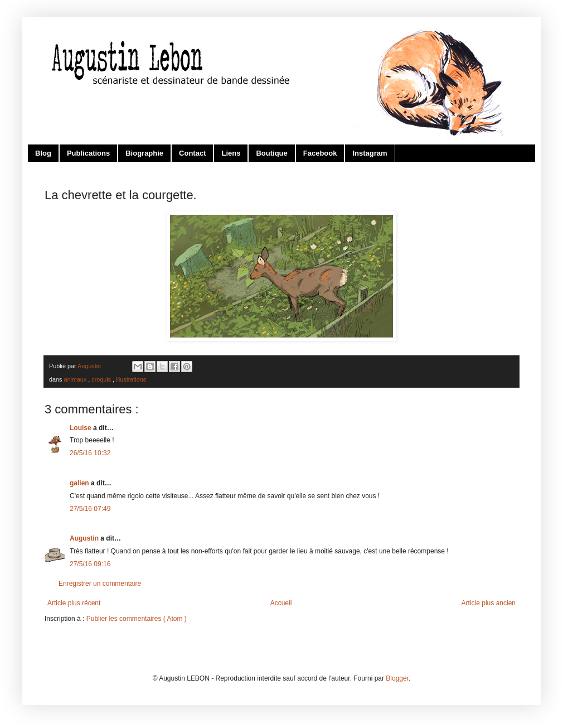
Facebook (320, 153)
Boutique (271, 153)
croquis (102, 379)
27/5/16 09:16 (90, 564)
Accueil (281, 603)
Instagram (370, 153)
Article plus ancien (489, 603)
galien (80, 483)
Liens (231, 153)
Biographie (144, 153)
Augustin (85, 538)
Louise (81, 428)
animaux (76, 379)
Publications (88, 153)
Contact (192, 153)
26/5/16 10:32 (90, 453)
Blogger (397, 678)
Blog (43, 153)
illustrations (131, 379)
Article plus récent (74, 603)
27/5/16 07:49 (90, 509)
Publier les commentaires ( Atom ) (137, 619)
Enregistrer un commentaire (100, 584)
